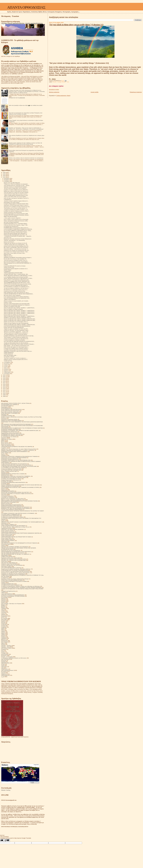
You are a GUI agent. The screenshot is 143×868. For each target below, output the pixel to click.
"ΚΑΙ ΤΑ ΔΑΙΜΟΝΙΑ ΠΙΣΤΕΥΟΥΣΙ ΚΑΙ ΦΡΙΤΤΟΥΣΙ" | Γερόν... (17, 283)
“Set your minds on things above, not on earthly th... (15, 188)
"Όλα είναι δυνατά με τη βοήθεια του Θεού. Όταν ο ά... (16, 260)
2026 (4, 172)
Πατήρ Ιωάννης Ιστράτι (7, 534)
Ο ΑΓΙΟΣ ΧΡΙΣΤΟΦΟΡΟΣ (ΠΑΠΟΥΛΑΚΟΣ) (12, 510)
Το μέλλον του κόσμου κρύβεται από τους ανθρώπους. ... (16, 190)
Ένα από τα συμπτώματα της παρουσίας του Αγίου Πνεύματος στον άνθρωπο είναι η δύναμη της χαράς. (26, 113)
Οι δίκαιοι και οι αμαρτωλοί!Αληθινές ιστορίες (12, 517)
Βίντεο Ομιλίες (5, 443)
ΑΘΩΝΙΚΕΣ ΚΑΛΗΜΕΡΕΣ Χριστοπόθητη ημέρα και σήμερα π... (18, 258)
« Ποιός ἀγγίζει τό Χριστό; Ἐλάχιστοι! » (12, 218)
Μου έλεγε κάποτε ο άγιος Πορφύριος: (12, 295)
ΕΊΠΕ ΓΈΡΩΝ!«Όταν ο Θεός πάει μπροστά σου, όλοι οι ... (17, 293)
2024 (4, 176)
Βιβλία (3, 440)
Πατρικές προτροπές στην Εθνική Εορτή (13, 212)
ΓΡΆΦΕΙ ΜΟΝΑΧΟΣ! (8, 354)
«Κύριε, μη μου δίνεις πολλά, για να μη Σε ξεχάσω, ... (16, 197)
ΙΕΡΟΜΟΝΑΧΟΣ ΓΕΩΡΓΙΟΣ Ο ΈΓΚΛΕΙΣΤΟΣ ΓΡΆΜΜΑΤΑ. (16, 476)
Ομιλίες (3, 521)
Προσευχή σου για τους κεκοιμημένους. (11, 550)
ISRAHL (3, 632)
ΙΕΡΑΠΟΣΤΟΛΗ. (5, 475)
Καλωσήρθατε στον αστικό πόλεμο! (12, 202)
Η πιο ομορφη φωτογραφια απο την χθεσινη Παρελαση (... (17, 297)
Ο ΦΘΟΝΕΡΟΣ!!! (8, 200)
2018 (4, 381)
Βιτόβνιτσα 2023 (7, 254)
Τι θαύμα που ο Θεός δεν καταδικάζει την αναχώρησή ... (16, 184)
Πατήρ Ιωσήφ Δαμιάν (6, 536)
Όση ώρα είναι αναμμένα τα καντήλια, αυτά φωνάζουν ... (16, 262)
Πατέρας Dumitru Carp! (9, 267)
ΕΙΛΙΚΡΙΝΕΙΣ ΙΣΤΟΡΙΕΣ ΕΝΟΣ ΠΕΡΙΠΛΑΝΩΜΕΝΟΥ (14, 451)
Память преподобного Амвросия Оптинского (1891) (16, 221)
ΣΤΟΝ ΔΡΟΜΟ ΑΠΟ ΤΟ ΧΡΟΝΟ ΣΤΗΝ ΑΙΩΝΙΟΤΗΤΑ (14, 570)
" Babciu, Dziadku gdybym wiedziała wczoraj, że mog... (16, 195)
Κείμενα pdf (4, 490)
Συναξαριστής (5, 578)
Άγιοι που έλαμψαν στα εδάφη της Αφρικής (13, 309)
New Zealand (5, 642)
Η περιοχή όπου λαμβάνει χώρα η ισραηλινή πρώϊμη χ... (16, 348)
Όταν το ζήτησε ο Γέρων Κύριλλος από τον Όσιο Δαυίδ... (16, 219)
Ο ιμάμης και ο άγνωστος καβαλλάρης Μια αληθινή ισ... (16, 285)
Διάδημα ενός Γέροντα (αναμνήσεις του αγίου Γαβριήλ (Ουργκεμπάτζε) (19, 449)
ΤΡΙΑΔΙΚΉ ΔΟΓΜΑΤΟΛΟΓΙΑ (8, 591)
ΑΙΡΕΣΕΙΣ (4, 414)
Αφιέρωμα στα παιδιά (7, 439)
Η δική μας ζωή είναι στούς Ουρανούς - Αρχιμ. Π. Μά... (16, 225)
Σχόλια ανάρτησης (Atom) (63, 96)
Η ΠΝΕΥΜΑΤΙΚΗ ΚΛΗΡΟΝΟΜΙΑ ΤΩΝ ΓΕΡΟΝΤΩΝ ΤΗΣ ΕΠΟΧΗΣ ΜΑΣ (19, 466)
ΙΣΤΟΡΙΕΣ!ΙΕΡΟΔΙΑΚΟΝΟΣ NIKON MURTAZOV (13, 482)
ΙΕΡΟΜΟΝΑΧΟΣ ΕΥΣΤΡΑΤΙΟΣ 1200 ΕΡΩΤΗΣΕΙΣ (14, 477)
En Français (4, 618)
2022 (4, 375)
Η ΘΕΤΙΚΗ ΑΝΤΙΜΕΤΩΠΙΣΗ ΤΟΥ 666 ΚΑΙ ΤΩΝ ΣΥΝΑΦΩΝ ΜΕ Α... (19, 294)
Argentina (4, 600)
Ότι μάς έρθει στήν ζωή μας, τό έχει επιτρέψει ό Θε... (15, 259)
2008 (4, 396)
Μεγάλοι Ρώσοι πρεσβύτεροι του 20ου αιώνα (12, 498)
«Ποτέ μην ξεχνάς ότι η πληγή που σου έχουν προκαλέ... (16, 192)
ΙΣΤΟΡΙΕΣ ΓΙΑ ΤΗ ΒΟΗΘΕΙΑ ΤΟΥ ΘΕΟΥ (11, 479)
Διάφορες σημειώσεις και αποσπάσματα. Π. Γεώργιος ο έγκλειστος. (18, 450)
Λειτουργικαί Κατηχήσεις (7, 496)
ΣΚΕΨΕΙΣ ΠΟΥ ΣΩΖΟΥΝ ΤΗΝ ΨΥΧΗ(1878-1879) (14, 559)
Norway (3, 644)
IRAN (3, 630)
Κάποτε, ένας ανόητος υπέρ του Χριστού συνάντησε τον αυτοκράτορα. (26, 158)
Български (4, 672)
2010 (4, 393)
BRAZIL (3, 607)
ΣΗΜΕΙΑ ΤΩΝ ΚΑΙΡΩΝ (7, 557)
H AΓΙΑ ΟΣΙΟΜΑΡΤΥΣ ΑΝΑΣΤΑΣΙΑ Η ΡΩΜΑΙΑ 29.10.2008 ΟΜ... (18, 229)
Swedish (3, 662)
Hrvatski (3, 626)
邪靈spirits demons (8, 256)
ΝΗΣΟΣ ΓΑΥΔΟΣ (8, 270)
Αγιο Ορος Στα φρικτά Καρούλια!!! (11, 222)
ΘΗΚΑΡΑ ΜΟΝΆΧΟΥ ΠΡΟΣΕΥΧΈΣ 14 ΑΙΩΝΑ (13, 474)
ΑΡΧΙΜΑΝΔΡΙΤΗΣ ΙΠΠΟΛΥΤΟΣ (9, 432)
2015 (4, 386)
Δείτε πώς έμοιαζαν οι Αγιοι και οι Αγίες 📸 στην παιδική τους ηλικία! (26, 105)
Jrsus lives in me (8, 238)
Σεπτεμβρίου (7, 362)
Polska (3, 652)
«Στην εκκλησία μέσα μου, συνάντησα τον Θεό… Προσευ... (17, 185)
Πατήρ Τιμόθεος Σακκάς (7, 539)
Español (3, 621)
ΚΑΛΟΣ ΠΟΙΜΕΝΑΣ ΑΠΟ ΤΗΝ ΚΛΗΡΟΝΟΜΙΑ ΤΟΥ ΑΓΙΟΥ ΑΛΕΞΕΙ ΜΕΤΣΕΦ (20, 485)
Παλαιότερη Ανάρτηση (136, 92)
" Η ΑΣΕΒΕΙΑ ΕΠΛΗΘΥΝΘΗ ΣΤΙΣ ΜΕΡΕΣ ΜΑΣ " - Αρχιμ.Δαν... (18, 236)
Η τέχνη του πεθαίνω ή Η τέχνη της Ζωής (11, 469)
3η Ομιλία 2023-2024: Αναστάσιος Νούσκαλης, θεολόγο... (17, 215)
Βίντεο (3, 442)
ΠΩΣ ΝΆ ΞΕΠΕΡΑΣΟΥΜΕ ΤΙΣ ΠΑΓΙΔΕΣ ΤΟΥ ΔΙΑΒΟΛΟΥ (15, 554)
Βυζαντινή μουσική (6, 444)
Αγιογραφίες (4, 407)
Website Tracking (6, 790)
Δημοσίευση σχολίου (54, 89)
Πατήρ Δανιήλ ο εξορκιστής (8, 532)
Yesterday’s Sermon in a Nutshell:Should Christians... (16, 187)
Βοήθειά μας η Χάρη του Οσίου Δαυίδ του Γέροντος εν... (16, 191)
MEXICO (3, 639)
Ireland (3, 631)
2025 (4, 174)
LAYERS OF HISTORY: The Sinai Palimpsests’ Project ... (17, 330)
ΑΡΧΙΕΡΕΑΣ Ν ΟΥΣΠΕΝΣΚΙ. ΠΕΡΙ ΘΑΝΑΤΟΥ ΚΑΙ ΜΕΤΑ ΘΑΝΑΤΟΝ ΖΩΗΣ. (20, 430)
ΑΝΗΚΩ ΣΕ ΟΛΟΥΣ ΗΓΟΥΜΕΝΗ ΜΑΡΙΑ (11, 421)
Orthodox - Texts (65, 82)
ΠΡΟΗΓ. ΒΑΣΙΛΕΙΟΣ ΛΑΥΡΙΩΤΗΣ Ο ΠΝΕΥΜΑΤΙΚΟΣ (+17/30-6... (18, 276)
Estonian (3, 622)
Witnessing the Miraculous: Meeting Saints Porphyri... (16, 232)
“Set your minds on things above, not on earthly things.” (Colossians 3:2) (76, 25)
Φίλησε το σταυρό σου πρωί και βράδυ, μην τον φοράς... (16, 301)
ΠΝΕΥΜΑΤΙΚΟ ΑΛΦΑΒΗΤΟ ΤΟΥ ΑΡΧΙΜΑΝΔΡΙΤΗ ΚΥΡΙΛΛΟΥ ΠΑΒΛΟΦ (19, 543)
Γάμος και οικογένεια (6, 445)
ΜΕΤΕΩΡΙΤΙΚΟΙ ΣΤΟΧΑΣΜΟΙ (9, 502)
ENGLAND (4, 620)
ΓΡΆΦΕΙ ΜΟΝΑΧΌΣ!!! (9, 353)
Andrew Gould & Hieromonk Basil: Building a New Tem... (16, 246)
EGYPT (3, 617)
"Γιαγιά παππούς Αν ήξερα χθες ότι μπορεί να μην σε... (16, 194)
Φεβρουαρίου (7, 372)
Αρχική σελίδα (95, 92)
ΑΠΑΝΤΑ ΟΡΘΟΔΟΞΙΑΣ (26, 7)
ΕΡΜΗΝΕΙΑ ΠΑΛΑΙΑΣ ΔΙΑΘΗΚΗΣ (10, 459)
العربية (3, 677)
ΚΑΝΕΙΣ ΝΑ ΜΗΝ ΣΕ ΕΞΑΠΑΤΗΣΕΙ (10, 486)
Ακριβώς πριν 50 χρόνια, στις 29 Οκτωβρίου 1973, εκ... (16, 322)
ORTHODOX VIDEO (6, 648)
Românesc (4, 655)
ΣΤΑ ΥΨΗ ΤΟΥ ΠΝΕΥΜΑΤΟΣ (8, 563)
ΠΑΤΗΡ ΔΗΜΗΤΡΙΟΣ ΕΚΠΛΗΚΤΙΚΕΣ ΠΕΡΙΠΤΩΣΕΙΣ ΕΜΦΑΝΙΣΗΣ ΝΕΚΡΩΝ (20, 533)
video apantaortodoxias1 (7, 670)
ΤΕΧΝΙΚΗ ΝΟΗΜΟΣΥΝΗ (7, 584)
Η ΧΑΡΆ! (6, 264)
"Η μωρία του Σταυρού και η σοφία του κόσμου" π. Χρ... (16, 210)
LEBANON (4, 638)
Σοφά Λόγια (4, 562)
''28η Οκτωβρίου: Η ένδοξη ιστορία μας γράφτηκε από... (16, 337)
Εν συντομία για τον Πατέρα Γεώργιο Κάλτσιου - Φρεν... (16, 252)
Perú (2, 651)
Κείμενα (3, 489)
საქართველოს (5, 675)
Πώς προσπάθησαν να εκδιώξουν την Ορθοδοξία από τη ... (17, 287)
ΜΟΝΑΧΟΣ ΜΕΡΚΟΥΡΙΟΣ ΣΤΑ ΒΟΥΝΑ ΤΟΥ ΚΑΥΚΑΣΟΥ (15, 507)
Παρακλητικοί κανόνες (7, 528)
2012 (4, 390)
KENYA (3, 636)
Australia (3, 601)
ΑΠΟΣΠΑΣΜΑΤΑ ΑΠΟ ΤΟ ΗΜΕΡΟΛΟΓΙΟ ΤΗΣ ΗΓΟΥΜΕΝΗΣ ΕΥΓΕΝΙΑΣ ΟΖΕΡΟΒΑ (22, 428)
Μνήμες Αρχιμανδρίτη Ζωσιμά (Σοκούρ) (11, 505)
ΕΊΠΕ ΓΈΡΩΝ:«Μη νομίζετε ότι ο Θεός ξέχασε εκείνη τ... (16, 347)
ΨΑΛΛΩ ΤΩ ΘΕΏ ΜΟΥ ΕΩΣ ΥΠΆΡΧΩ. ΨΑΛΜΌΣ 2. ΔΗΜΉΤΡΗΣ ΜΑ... (20, 325)
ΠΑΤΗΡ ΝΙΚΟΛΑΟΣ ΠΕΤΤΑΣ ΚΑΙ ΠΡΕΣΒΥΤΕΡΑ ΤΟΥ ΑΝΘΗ (16, 537)
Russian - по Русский (7, 657)
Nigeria (3, 643)
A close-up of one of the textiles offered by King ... (15, 291)
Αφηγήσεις (4, 438)
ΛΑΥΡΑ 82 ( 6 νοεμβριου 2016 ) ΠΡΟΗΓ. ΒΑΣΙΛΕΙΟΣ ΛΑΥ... (17, 281)
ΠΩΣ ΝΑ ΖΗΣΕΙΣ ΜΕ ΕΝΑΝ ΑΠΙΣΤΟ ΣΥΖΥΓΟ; (13, 553)
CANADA (4, 609)
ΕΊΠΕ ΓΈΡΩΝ (5, 453)
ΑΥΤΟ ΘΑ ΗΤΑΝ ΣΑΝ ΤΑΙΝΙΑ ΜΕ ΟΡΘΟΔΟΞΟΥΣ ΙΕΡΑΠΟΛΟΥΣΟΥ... (19, 341)
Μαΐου (6, 368)
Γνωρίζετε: (4, 448)
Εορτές (3, 454)
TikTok (3, 665)
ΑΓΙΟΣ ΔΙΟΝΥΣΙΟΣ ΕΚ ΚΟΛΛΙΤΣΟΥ (10, 411)
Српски (3, 673)
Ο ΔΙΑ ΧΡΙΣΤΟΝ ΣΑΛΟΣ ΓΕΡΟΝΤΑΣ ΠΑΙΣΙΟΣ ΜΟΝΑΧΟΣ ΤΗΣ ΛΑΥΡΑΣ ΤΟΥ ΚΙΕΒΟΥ (23, 511)
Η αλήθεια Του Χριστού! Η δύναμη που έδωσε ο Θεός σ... (17, 211)
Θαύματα (3, 473)
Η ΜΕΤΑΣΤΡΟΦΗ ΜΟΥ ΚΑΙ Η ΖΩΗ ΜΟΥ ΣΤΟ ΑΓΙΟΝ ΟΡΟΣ (16, 465)
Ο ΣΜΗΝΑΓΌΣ (7, 271)
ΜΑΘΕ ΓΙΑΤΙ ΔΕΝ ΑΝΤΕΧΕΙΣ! (10, 216)
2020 (4, 378)
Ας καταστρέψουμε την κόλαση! (9, 437)
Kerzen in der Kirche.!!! (9, 242)
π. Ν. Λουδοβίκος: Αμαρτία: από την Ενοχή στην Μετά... (16, 277)
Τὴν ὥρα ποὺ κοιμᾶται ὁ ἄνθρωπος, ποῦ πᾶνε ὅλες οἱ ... (17, 288)
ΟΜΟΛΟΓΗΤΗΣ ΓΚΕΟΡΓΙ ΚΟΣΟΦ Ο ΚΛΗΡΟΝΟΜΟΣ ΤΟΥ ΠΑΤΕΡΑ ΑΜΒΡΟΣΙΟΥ (22, 522)
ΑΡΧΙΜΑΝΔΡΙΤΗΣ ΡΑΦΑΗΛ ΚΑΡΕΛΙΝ (11, 435)
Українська (4, 674)
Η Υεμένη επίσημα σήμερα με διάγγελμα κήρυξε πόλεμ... (16, 204)
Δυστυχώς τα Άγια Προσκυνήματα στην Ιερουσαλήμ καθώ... (17, 304)
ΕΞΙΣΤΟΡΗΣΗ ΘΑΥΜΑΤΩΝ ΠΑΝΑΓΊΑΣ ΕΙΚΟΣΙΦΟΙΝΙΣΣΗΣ (17, 326)
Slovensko (4, 660)
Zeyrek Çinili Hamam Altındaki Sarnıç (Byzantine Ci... (16, 233)
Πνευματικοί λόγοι (6, 544)
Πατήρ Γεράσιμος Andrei (7, 531)
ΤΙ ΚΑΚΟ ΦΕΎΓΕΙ (8, 361)
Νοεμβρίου (7, 180)
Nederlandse (4, 641)
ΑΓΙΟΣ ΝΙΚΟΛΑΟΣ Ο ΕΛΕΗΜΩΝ (9, 413)
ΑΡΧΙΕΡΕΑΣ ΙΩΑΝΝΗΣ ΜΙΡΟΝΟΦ (10, 429)
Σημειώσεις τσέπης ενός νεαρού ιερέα (11, 558)
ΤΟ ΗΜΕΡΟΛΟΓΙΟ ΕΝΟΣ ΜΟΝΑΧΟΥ (11, 585)
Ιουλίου (6, 365)
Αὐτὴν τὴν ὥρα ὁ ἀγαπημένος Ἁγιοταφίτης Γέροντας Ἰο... (17, 198)
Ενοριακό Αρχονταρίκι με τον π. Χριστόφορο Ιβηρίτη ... (16, 224)
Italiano (3, 633)
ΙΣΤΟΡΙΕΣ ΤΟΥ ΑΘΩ (6, 481)
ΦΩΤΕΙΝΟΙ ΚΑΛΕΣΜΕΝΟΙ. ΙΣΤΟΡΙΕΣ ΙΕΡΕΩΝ (13, 596)
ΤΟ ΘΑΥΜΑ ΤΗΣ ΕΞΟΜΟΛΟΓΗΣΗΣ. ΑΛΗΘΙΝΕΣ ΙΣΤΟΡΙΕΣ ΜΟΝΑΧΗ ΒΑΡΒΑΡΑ (21, 587)
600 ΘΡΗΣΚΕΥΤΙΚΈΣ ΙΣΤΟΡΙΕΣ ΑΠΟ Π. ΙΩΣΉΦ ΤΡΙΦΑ (15, 403)
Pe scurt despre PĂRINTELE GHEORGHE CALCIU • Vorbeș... (18, 231)
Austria (3, 602)
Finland (3, 623)
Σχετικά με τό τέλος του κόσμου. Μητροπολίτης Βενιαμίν (15, 579)
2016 (4, 384)
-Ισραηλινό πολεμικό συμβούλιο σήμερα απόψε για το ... (16, 201)
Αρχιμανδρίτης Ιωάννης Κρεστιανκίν (10, 433)
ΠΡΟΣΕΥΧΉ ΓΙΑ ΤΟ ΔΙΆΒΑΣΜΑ (17, 98)
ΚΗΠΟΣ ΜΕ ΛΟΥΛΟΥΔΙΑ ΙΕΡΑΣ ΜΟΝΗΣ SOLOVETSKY (15, 492)
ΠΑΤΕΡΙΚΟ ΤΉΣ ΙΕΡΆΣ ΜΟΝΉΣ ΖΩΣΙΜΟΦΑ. (13, 529)
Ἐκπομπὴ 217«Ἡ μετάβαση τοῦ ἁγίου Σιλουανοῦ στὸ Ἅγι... (17, 207)
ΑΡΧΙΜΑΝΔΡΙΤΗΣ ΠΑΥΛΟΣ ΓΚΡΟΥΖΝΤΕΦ (12, 434)
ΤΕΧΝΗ (3, 583)
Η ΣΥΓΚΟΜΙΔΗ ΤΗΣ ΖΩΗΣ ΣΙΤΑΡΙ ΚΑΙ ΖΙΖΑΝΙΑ (13, 468)
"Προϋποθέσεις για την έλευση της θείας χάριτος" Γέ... (16, 208)
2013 (4, 389)
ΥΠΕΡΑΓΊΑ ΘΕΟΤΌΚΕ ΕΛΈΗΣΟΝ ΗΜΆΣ (13, 273)
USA (2, 668)
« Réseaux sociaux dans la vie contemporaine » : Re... (16, 245)
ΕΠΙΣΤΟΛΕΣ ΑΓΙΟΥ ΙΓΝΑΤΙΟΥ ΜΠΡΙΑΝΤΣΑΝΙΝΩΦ (14, 458)
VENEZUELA (5, 669)
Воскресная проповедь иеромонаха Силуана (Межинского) (18, 239)
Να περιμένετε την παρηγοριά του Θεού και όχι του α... (16, 290)
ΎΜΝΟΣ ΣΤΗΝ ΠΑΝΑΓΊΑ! (10, 299)
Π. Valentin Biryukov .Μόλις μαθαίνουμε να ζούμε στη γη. (15, 527)
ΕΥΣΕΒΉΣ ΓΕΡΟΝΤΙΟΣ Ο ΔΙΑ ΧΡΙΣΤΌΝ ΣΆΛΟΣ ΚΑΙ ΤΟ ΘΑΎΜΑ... (19, 336)
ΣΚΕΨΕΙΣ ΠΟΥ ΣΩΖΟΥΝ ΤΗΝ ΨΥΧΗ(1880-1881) (14, 560)
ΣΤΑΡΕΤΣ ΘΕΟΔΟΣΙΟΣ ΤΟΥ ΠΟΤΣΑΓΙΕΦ (12, 565)
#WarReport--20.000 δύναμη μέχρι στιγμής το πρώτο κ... (16, 205)
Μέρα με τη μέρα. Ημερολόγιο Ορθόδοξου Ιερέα (13, 500)
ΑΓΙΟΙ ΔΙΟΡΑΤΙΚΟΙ (6, 408)
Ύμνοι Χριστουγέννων (7, 594)
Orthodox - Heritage (57, 82)
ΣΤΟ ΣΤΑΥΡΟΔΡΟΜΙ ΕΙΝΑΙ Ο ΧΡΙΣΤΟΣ (11, 568)
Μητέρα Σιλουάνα (6, 503)
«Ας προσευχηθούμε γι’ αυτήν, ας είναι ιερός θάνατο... (16, 334)
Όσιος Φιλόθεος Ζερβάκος (8, 524)
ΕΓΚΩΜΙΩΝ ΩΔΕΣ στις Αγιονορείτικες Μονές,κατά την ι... (16, 228)
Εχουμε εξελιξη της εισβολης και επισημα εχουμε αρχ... (16, 315)
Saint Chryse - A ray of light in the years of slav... (15, 253)
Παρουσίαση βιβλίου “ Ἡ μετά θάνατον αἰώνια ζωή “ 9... (16, 249)
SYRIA (3, 664)
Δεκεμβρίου (7, 179)
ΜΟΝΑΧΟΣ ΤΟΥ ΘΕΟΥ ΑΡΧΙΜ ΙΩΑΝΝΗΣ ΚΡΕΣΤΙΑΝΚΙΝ (15, 508)
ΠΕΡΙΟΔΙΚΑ (4, 542)
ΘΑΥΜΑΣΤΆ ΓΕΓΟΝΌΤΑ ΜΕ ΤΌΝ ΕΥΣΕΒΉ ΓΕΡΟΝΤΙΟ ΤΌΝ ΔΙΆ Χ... (19, 344)
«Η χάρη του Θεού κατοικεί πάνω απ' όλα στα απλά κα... (16, 343)
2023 (4, 177)
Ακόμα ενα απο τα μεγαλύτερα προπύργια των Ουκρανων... (17, 305)
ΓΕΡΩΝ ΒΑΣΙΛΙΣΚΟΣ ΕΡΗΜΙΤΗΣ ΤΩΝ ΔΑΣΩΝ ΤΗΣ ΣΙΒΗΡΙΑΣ (17, 447)
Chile (3, 610)
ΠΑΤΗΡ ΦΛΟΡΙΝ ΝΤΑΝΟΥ (8, 541)
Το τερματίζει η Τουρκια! (9, 357)
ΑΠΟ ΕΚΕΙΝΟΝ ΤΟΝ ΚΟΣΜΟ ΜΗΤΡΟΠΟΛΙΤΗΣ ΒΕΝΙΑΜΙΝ (16, 424)
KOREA (3, 637)
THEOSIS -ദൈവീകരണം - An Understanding (14, 240)
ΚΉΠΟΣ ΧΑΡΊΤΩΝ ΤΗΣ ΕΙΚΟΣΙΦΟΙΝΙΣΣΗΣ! (14, 328)
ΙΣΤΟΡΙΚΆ (4, 484)
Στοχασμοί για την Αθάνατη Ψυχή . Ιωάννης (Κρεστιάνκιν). (16, 573)
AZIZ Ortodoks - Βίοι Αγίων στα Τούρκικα (11, 604)
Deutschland (4, 616)
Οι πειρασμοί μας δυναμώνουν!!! (11, 226)
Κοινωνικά (4, 495)
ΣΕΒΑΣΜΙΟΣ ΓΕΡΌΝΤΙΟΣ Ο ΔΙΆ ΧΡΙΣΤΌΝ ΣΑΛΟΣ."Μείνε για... (18, 351)
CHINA (3, 611)
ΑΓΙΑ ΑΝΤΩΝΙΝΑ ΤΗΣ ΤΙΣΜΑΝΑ (9, 405)
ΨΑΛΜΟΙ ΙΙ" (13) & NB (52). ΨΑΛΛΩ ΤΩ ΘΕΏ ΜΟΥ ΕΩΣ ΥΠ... (18, 318)
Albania (3, 599)
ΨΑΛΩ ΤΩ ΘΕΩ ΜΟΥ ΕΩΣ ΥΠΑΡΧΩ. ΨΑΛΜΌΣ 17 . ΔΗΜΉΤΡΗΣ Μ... (19, 308)
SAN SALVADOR (5, 659)
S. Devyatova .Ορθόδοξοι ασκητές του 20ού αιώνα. (14, 658)
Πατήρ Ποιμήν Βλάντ (6, 538)
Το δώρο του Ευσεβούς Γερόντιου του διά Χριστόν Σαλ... (16, 339)
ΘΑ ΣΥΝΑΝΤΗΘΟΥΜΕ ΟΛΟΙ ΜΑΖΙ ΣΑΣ (11, 470)
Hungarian (4, 627)
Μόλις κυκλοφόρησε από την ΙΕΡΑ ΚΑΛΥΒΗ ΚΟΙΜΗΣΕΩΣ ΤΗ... (18, 263)
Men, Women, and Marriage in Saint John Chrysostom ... (16, 247)
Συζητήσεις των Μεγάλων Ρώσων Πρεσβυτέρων (13, 574)
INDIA (3, 628)
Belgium (3, 605)
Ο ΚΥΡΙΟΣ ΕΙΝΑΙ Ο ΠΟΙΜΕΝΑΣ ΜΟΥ (11, 515)
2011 (4, 392)
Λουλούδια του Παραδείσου (8, 497)
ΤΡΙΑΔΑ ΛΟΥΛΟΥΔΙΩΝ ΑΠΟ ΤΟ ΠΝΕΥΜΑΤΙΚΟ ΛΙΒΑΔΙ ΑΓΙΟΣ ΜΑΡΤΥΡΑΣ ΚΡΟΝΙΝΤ (22, 589)
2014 (4, 387)
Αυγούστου (7, 364)
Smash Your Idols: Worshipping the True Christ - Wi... (16, 235)
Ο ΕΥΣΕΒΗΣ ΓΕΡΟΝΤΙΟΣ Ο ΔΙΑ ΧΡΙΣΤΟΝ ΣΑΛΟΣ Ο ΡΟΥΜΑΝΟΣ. (18, 513)
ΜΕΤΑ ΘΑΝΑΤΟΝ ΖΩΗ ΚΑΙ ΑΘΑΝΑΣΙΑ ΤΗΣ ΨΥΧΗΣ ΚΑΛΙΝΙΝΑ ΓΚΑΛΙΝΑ (19, 501)
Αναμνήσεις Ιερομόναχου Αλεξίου (9, 419)
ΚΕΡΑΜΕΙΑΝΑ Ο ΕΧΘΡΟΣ (8, 491)
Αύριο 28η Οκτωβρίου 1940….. (11, 355)
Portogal (3, 653)
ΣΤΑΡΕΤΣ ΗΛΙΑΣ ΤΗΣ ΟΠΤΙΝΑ (9, 564)
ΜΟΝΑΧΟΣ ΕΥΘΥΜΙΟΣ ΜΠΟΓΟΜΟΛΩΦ (11, 506)
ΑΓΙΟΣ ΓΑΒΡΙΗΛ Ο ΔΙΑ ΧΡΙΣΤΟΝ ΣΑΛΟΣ (11, 409)
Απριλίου (6, 369)
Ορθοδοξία (4, 523)
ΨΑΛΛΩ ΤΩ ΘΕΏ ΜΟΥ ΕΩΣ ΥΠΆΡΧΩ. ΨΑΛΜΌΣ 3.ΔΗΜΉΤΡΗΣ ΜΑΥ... (20, 319)
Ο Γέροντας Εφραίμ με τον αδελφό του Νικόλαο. (14, 340)
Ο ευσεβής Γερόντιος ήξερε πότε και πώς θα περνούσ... (16, 350)
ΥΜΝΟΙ (3, 592)
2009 (4, 395)
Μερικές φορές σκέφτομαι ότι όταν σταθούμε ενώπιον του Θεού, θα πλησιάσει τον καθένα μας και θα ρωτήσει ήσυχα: (25, 144)
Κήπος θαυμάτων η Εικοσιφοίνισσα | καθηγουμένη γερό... (17, 280)
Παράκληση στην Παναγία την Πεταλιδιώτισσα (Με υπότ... (17, 250)
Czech (3, 613)
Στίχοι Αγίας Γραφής (6, 566)
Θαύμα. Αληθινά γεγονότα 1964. (9, 471)
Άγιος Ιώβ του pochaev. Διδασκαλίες (10, 412)
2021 (4, 377)
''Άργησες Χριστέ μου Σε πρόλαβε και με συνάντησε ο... (16, 333)
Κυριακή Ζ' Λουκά (8, 302)
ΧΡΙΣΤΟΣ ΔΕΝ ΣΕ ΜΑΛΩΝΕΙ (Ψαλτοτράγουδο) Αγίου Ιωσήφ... (18, 284)
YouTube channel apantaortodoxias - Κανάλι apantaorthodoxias (22, 23)
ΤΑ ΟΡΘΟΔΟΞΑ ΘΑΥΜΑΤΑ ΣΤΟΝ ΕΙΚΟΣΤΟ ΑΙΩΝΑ (14, 581)
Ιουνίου (6, 367)
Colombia (4, 612)
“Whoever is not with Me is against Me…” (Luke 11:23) (16, 332)
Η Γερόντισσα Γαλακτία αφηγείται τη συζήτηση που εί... (16, 269)
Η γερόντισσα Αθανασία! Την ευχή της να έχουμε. (15, 266)
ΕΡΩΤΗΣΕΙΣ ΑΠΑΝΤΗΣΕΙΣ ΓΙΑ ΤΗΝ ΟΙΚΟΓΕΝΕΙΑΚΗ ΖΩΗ (16, 460)
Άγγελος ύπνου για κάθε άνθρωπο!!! (12, 183)
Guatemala (4, 625)
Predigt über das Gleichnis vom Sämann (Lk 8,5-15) (15, 243)
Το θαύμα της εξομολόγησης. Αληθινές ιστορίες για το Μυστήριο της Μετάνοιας (21, 586)
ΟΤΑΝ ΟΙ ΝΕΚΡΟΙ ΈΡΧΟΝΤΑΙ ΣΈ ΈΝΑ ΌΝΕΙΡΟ (13, 526)
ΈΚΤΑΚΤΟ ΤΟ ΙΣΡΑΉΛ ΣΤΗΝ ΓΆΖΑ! (12, 306)
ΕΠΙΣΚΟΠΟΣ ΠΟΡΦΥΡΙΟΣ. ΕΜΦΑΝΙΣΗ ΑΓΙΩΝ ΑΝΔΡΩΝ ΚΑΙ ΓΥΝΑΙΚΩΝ (19, 456)
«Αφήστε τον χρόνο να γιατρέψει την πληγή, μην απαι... (16, 329)
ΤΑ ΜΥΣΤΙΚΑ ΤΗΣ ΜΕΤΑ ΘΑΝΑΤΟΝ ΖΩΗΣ (12, 580)
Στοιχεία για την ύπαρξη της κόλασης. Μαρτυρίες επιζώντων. (16, 569)
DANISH (3, 615)
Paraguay (4, 649)
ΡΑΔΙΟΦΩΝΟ (5, 555)
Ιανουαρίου (7, 374)
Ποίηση (3, 545)
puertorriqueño (5, 654)
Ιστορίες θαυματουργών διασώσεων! (10, 480)
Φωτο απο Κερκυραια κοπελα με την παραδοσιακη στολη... (17, 298)
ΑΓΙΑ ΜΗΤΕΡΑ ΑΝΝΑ (6, 406)
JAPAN (3, 634)
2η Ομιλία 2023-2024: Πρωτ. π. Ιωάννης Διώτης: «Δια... (16, 274)
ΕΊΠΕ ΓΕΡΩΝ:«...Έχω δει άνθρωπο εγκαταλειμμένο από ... (17, 346)
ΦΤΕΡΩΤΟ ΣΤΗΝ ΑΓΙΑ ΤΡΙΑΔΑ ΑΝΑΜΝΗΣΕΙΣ (13, 595)
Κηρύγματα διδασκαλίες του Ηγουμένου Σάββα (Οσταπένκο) (16, 494)
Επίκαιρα (3, 455)
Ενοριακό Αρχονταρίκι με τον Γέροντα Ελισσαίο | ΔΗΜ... (16, 214)
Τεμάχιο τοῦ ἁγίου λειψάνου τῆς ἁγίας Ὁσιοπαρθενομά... (16, 323)
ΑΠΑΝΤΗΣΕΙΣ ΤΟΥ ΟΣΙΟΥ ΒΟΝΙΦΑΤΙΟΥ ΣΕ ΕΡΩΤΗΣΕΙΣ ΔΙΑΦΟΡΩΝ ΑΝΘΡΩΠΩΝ (22, 422)
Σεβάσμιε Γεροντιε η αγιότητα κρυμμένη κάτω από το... (16, 359)
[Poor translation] (7, 840)
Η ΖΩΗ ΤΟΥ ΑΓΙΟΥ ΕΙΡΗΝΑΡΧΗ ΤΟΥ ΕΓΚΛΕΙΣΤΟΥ (14, 464)
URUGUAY (4, 667)
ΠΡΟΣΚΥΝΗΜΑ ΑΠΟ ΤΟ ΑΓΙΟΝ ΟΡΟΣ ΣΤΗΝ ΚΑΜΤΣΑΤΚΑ (16, 552)
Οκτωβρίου (7, 181)
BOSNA (3, 606)
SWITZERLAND (5, 663)
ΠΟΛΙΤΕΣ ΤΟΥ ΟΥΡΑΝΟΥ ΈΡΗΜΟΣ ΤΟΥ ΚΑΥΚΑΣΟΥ (15, 547)
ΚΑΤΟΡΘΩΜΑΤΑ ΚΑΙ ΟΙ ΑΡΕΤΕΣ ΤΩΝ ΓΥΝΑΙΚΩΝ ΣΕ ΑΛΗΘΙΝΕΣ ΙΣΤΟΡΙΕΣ (20, 487)
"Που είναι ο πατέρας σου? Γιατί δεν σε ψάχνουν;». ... (16, 358)
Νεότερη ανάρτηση (54, 92)
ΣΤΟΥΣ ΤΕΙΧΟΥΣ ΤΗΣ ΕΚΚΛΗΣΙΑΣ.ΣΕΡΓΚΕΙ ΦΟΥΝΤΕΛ (15, 571)
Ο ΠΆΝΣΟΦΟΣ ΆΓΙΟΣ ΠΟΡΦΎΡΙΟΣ (10, 516)
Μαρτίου (6, 371)
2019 (4, 380)
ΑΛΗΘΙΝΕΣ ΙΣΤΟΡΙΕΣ (7, 416)
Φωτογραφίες (5, 597)
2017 (4, 383)
